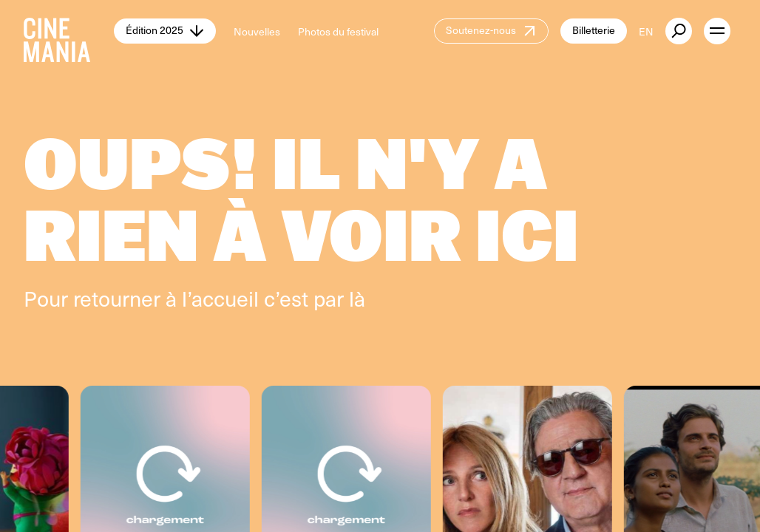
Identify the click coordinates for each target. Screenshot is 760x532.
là (357, 298)
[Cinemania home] (69, 31)
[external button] (679, 31)
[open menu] (717, 31)
